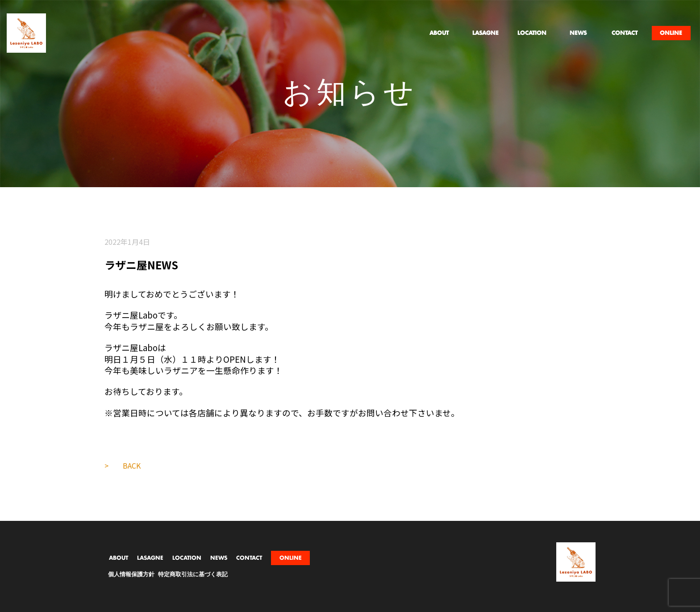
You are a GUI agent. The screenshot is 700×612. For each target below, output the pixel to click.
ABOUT (119, 558)
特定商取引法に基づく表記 (193, 575)
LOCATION (187, 558)
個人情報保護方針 (131, 575)
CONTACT (249, 558)
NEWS (219, 558)
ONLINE (291, 558)
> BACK (123, 465)
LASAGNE (150, 558)
